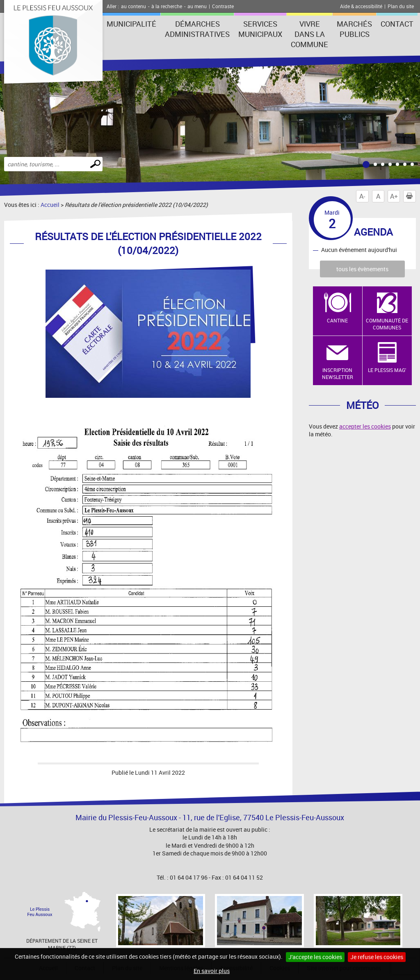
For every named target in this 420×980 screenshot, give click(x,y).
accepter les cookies (365, 426)
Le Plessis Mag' (387, 370)
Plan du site (401, 6)
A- (362, 196)
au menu (197, 6)
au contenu (134, 6)
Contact (397, 24)
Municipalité (131, 24)
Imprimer (411, 196)
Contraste (223, 6)
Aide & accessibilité (361, 6)
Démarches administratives (197, 29)
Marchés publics (354, 29)
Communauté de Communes (387, 324)
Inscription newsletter (338, 373)
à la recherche (167, 6)
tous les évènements (362, 269)
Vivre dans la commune (309, 34)
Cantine (337, 320)
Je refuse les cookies (377, 957)
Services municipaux (260, 29)
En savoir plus (212, 971)
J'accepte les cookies (315, 957)
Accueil (50, 205)
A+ (394, 196)
